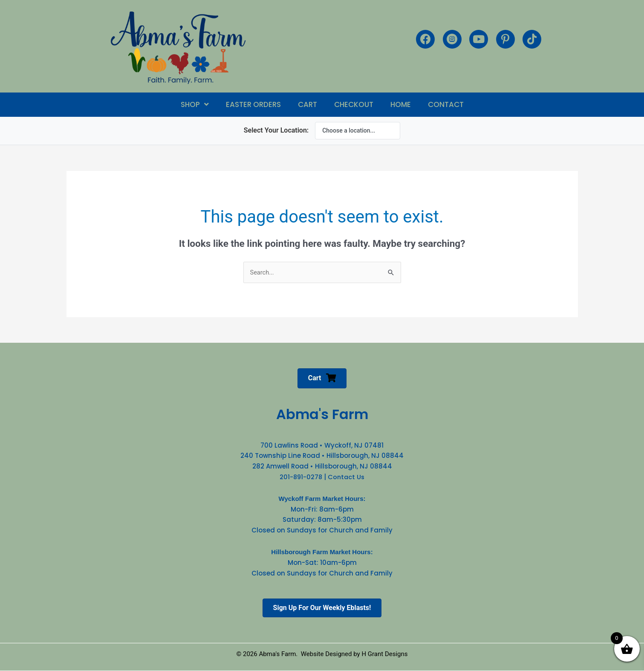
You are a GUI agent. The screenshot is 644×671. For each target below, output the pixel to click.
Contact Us (347, 477)
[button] (195, 105)
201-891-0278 (300, 477)
